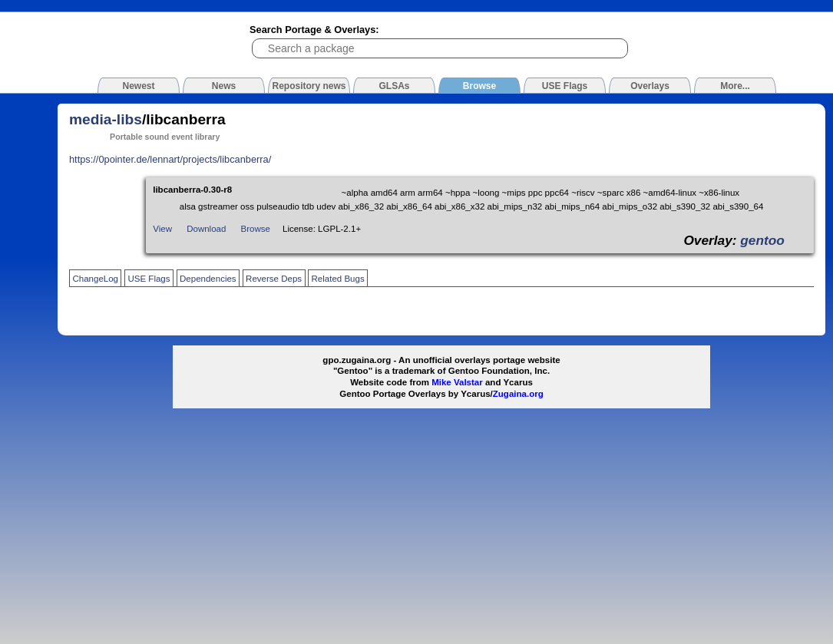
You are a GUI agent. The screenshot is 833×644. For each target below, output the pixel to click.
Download (206, 229)
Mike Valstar (457, 382)
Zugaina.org (518, 394)
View (162, 229)
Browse (256, 229)
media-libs (106, 119)
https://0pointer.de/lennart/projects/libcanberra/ (170, 159)
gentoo (762, 240)
